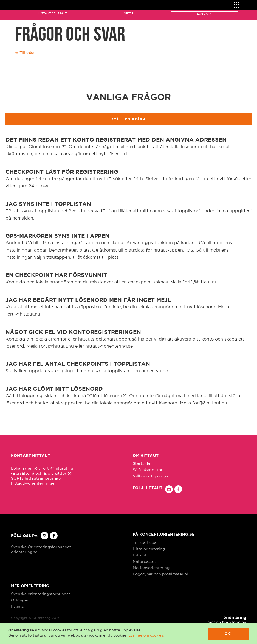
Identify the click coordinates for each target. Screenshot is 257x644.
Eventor (19, 606)
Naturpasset (144, 561)
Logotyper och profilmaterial (160, 574)
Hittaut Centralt (53, 13)
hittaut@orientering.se (33, 483)
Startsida (141, 463)
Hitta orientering (149, 549)
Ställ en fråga (128, 119)
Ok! (228, 634)
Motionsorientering (151, 568)
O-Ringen (20, 600)
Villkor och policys (150, 476)
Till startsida (145, 542)
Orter (129, 13)
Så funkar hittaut (149, 470)
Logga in (204, 14)
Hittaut (140, 555)
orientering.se (24, 552)
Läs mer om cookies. (146, 635)
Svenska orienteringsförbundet (41, 594)
